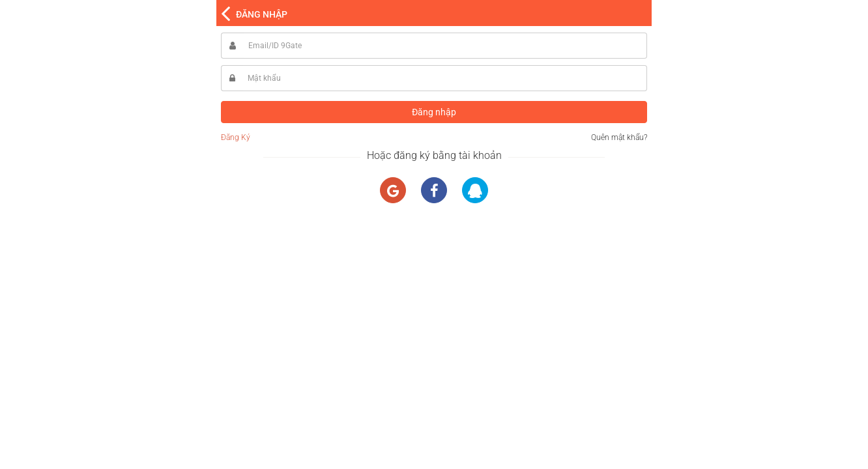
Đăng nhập (434, 112)
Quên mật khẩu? (619, 137)
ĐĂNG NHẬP (262, 14)
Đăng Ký (236, 137)
